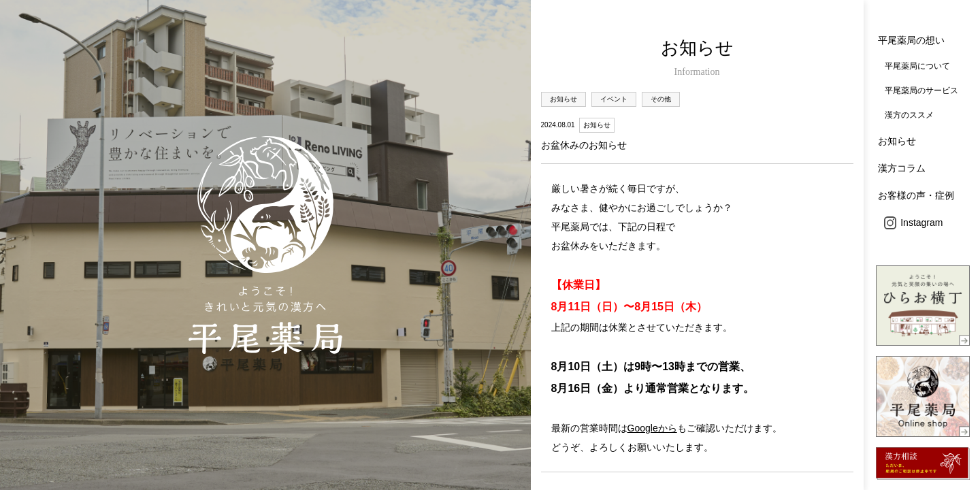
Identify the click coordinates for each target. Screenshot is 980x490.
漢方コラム (902, 168)
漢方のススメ (909, 115)
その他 (661, 99)
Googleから (652, 428)
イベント (614, 99)
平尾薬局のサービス (921, 91)
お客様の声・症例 (916, 195)
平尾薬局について (917, 66)
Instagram (914, 223)
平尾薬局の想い (911, 40)
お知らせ (897, 141)
